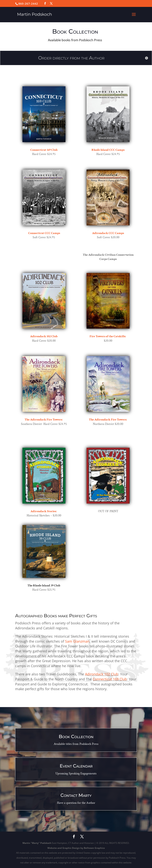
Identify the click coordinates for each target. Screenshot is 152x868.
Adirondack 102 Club (102, 674)
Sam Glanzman (77, 641)
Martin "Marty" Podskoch (37, 843)
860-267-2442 (28, 4)
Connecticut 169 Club (110, 679)
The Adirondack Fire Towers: (44, 420)
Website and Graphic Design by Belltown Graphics (76, 848)
